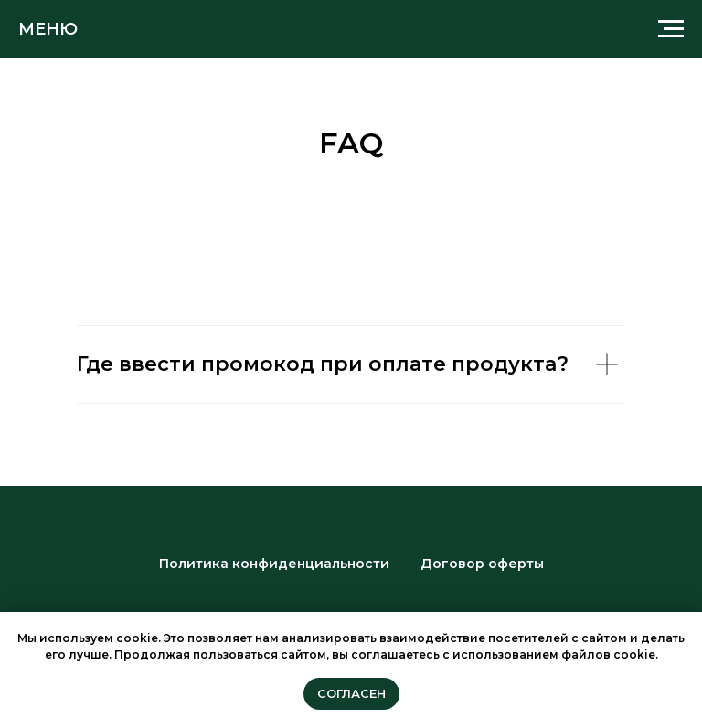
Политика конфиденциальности (274, 564)
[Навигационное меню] (671, 29)
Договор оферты (482, 564)
